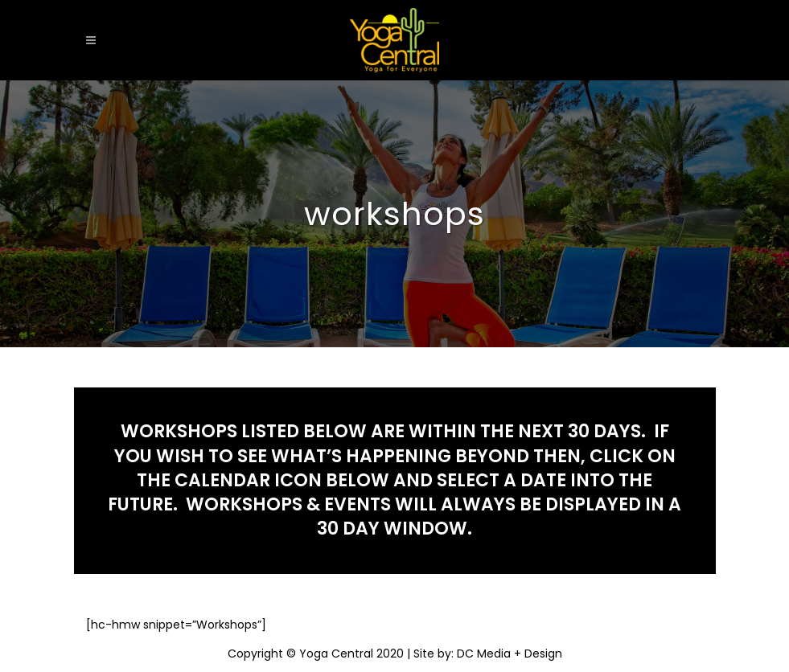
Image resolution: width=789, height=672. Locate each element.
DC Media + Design (510, 654)
